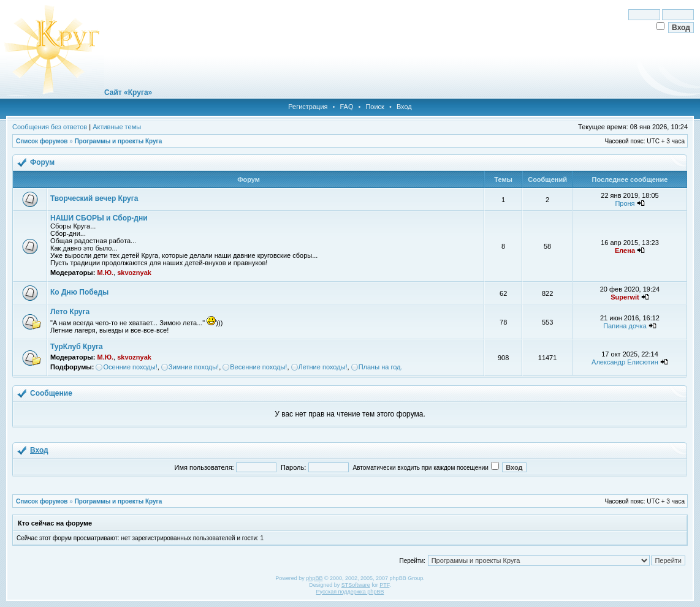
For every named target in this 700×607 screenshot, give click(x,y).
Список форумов (42, 141)
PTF (384, 585)
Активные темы (117, 127)
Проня (625, 203)
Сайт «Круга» (128, 92)
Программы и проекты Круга (119, 141)
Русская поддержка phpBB (350, 592)
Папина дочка (625, 326)
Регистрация (308, 107)
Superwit (625, 297)
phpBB (314, 578)
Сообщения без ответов (50, 127)
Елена (625, 251)
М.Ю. (105, 273)
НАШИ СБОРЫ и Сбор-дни (99, 218)
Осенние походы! (130, 367)
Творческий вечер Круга (94, 198)
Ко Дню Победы (79, 292)
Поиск (375, 107)
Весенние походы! (258, 367)
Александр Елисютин (625, 362)
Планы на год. (381, 367)
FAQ (346, 107)
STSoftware (356, 585)
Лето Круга (70, 312)
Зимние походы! (194, 367)
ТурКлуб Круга (77, 347)
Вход (404, 107)
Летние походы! (323, 367)
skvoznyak (134, 273)
